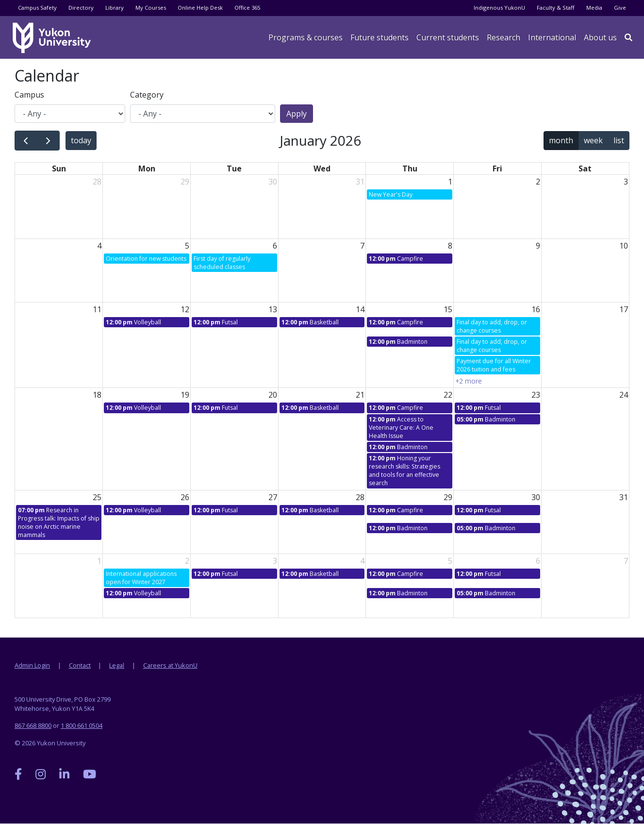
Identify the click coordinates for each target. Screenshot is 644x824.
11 (97, 309)
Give (620, 8)
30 (273, 182)
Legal (117, 665)
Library (115, 8)
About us (600, 37)
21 (360, 395)
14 (360, 309)
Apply (297, 114)
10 (624, 246)
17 (624, 309)
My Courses (151, 8)
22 (448, 395)
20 (273, 395)
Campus (29, 95)
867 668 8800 (33, 725)
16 (536, 309)
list (619, 140)
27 (273, 497)
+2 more (469, 381)
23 (536, 395)
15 (448, 309)
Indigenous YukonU (499, 8)
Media (594, 8)
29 (185, 182)
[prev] (26, 141)
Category (147, 95)
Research (504, 37)
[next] (48, 141)
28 (97, 182)
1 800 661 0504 (82, 725)
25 (97, 497)
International (552, 37)
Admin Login (32, 665)
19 (185, 395)
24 (624, 395)
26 (185, 497)
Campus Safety (37, 8)
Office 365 (247, 8)
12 (185, 309)
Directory (81, 8)
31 (360, 182)
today (81, 140)
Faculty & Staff (556, 8)
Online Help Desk (200, 8)
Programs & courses (305, 37)
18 (97, 395)
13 (273, 309)
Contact (80, 665)
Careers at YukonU (170, 665)
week (593, 140)
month (561, 140)
